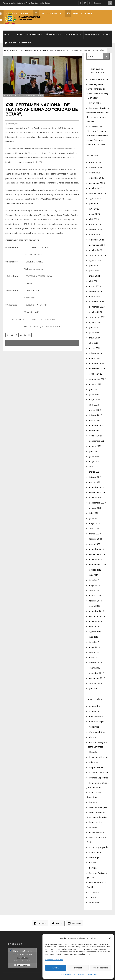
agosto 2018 (95, 632)
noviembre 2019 (97, 554)
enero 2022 (95, 420)
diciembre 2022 (97, 363)
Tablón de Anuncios (18, 43)
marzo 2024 (95, 286)
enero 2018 (95, 668)
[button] (110, 938)
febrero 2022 (96, 415)
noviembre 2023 (97, 307)
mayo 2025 (95, 214)
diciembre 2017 (97, 673)
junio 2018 (94, 642)
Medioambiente (97, 822)
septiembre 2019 (97, 565)
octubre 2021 (96, 436)
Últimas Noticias (97, 34)
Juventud (93, 802)
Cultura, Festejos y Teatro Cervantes (33, 50)
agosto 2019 (95, 570)
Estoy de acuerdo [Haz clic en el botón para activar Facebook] (22, 965)
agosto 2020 (95, 508)
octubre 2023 (96, 312)
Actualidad (14, 50)
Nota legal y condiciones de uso (86, 974)
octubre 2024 (96, 250)
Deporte (93, 752)
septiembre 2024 (97, 255)
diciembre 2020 (97, 487)
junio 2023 (94, 333)
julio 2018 (94, 637)
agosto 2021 (95, 446)
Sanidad (93, 863)
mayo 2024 (95, 276)
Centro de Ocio (96, 716)
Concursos (94, 727)
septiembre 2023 (97, 317)
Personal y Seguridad (99, 847)
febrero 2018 (96, 663)
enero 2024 (95, 296)
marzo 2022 (95, 410)
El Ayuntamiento (28, 34)
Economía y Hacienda (99, 757)
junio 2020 (94, 518)
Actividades (95, 706)
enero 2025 (95, 235)
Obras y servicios (97, 832)
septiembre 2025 (97, 193)
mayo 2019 (95, 585)
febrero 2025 (96, 229)
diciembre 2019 (97, 549)
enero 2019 (95, 606)
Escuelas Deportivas (99, 772)
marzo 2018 (95, 657)
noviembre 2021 (97, 430)
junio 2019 (94, 580)
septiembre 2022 (97, 379)
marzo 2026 (95, 162)
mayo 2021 (95, 461)
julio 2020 (94, 513)
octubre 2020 (96, 498)
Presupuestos (96, 852)
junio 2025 (94, 209)
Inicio (9, 34)
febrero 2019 (96, 601)
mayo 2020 (95, 523)
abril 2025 (94, 219)
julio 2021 (94, 451)
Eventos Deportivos (99, 778)
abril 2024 (94, 281)
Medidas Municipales (99, 807)
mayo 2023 (95, 338)
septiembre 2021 (97, 441)
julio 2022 (94, 389)
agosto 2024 (95, 260)
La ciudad (73, 34)
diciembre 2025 (97, 178)
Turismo (93, 897)
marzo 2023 (95, 348)
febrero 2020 (96, 539)
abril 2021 (94, 467)
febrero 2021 (96, 477)
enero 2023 (95, 358)
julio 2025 (94, 204)
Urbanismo (94, 903)
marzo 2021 (95, 472)
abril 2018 (94, 652)
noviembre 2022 (97, 369)
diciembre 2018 (97, 611)
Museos (93, 827)
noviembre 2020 (97, 492)
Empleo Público (96, 767)
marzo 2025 (95, 224)
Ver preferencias (100, 968)
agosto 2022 (95, 384)
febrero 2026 (96, 167)
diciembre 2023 (97, 302)
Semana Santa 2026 (98, 79)
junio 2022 (94, 394)
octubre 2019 (96, 559)
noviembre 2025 (97, 183)
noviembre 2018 (97, 616)
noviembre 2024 (97, 245)
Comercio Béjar (96, 722)
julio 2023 (94, 327)
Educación (94, 762)
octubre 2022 (96, 374)
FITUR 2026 (95, 103)
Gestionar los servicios (54, 960)
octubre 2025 (96, 188)
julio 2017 (94, 688)
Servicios (53, 34)
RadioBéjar (94, 857)
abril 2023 (94, 343)
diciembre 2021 (97, 425)
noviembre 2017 (97, 678)
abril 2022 (94, 405)
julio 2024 (94, 265)
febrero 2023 (96, 353)
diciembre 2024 (97, 240)
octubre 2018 (96, 621)
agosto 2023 (95, 322)
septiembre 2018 (97, 626)
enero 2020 (95, 544)
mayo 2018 (95, 647)
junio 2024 (94, 271)
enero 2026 (95, 173)
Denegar (78, 968)
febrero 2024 (96, 291)
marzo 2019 (95, 596)
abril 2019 (94, 590)
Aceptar (56, 968)
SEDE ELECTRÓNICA (78, 14)
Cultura (93, 737)
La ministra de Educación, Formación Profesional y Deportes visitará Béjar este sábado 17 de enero (97, 136)
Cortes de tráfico (97, 732)
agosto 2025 (95, 198)
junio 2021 (94, 456)
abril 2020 (94, 528)
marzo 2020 (95, 534)
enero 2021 (95, 482)
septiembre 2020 (97, 503)
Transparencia (96, 892)
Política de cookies (65, 974)
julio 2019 (94, 575)
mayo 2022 (95, 400)
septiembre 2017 (97, 683)
